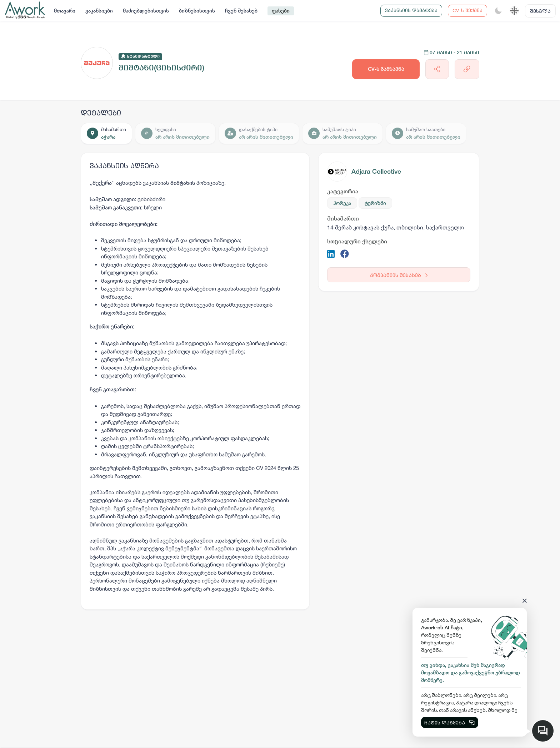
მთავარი (65, 11)
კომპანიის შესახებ (399, 275)
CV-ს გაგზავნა (386, 69)
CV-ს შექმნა (467, 10)
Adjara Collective (376, 171)
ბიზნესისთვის (197, 11)
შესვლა (540, 11)
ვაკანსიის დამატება (411, 10)
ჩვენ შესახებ (241, 11)
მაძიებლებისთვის (146, 11)
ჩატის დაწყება (450, 722)
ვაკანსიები (99, 11)
